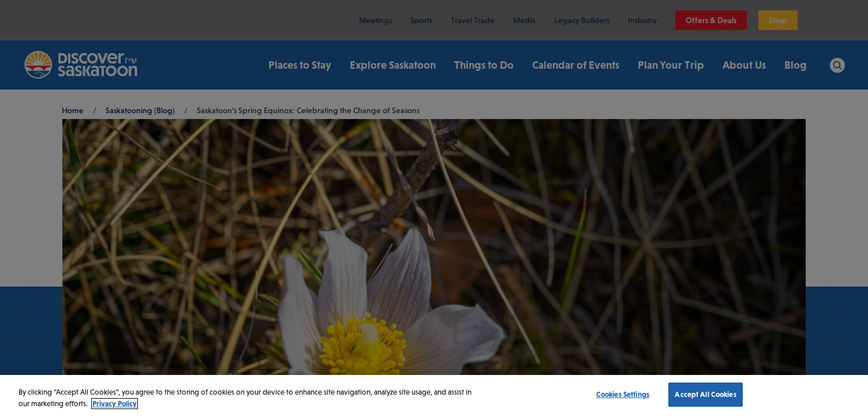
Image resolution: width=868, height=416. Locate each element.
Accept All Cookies (705, 394)
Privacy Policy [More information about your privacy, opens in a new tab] (115, 404)
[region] (434, 395)
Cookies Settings (623, 394)
